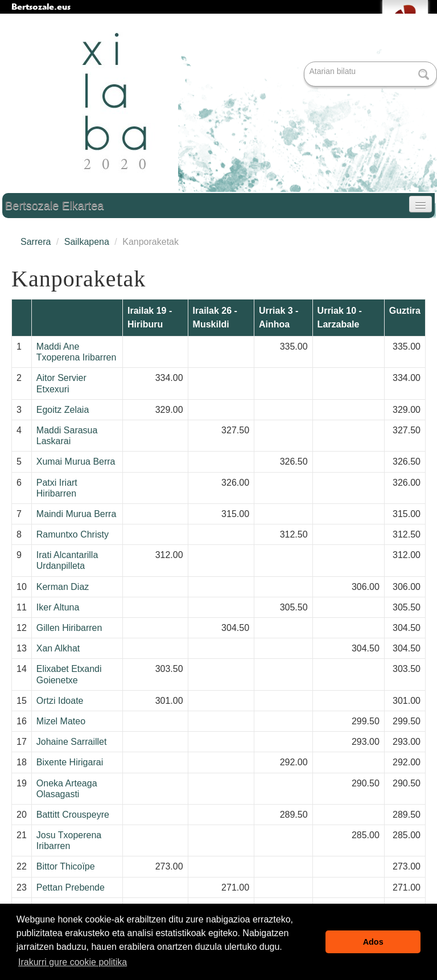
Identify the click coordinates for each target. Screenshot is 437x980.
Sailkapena (87, 242)
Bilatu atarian (305, 62)
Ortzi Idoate (60, 701)
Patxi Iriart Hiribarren (57, 488)
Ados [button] (373, 942)
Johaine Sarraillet (72, 742)
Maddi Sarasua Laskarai (67, 436)
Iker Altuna (58, 607)
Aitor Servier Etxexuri (61, 383)
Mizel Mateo (61, 721)
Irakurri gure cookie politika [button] (73, 962)
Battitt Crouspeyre (73, 815)
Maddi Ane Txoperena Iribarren (77, 352)
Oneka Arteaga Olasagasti (67, 789)
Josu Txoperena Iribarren (69, 840)
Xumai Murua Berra (76, 462)
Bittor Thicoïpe (66, 866)
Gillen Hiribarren (69, 628)
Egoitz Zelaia (63, 410)
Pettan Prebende (71, 887)
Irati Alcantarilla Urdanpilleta (67, 560)
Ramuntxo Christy (73, 534)
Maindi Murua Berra (77, 514)
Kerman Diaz (63, 587)
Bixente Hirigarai (70, 762)
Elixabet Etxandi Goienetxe (69, 674)
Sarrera (36, 242)
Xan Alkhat (58, 648)
